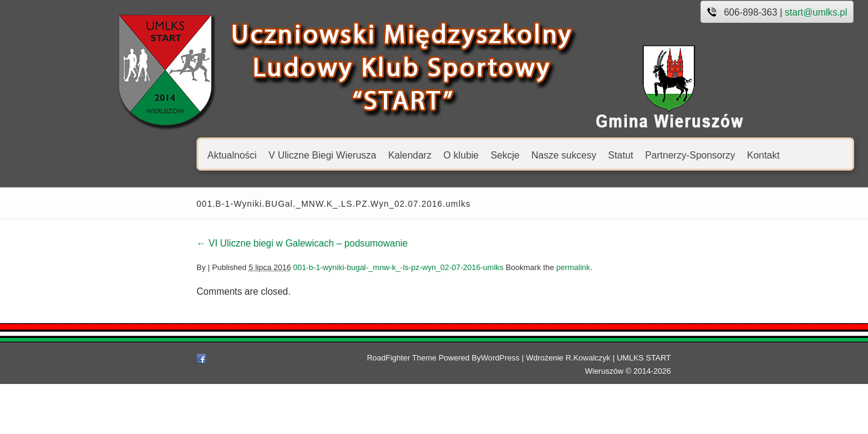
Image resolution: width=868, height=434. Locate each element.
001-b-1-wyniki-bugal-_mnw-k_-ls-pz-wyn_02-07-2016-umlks (303, 267)
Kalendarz (314, 155)
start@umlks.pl (721, 12)
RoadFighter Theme (404, 358)
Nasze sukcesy (468, 155)
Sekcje (409, 155)
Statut (525, 155)
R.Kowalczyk (591, 358)
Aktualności (137, 155)
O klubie (366, 155)
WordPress (503, 358)
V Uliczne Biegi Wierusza (227, 155)
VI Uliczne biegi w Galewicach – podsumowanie (207, 243)
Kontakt (668, 155)
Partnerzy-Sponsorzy (595, 155)
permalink (477, 267)
